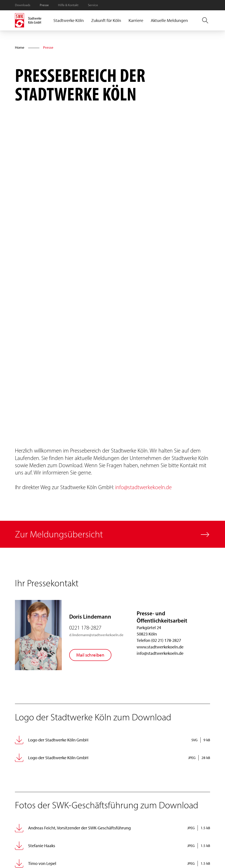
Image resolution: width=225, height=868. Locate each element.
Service (93, 5)
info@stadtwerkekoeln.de (143, 487)
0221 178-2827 (85, 628)
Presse (44, 5)
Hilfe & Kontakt (68, 5)
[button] (69, 20)
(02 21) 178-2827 (166, 640)
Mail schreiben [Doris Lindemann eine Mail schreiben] (90, 655)
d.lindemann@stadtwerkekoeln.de (96, 635)
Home (20, 47)
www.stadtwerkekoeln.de (160, 647)
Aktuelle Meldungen (169, 20)
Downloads (23, 5)
